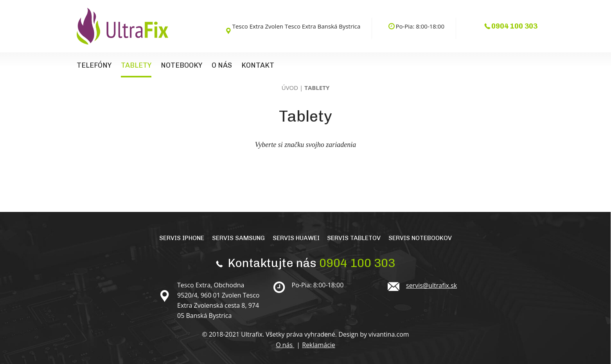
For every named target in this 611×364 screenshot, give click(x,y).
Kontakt (258, 65)
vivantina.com (389, 334)
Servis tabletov (354, 238)
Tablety (136, 65)
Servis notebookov (420, 238)
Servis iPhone (182, 238)
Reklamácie (319, 345)
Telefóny (94, 65)
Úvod (290, 88)
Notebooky (182, 65)
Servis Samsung (238, 238)
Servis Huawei (296, 238)
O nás (222, 65)
